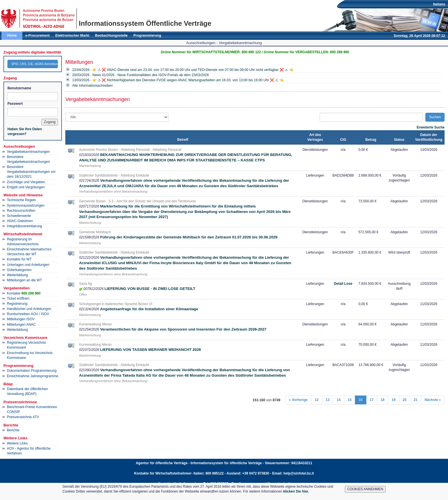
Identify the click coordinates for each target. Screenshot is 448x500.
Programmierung (147, 35)
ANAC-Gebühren (20, 221)
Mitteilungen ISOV (21, 319)
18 (383, 400)
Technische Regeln (21, 200)
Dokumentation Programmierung (32, 371)
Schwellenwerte (19, 216)
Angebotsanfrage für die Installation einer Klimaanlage (149, 309)
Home (12, 35)
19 (393, 400)
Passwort (15, 104)
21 (415, 400)
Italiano (439, 4)
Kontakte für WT (19, 259)
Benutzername (19, 88)
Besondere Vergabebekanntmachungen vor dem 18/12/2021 (31, 172)
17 (372, 400)
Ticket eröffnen (18, 299)
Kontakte (24, 293)
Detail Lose (343, 284)
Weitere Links (17, 443)
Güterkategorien (19, 270)
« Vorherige (298, 400)
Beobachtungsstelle (111, 35)
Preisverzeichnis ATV (23, 417)
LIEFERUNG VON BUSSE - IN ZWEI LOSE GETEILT (150, 289)
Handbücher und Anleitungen (29, 309)
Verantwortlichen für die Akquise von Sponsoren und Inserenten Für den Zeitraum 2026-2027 (183, 329)
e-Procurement (37, 35)
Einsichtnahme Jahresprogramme (33, 376)
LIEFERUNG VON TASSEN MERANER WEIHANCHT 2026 (150, 350)
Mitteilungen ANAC (21, 325)
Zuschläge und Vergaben (26, 182)
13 (328, 400)
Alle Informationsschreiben (92, 86)
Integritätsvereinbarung (24, 226)
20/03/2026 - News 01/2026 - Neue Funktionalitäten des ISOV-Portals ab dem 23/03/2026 (141, 75)
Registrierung (17, 304)
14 (338, 400)
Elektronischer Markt (72, 35)
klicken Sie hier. (296, 491)
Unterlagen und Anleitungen (28, 265)
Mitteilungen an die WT (24, 280)
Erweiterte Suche (431, 127)
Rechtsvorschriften (21, 211)
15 (350, 400)
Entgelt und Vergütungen (26, 187)
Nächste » (433, 400)
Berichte (13, 430)
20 (405, 400)
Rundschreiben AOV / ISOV (28, 314)
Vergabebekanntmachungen (28, 152)
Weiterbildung (17, 275)
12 (317, 400)
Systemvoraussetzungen (26, 205)
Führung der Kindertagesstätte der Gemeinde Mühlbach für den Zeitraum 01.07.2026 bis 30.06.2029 (189, 237)
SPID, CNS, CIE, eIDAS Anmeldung (35, 64)
